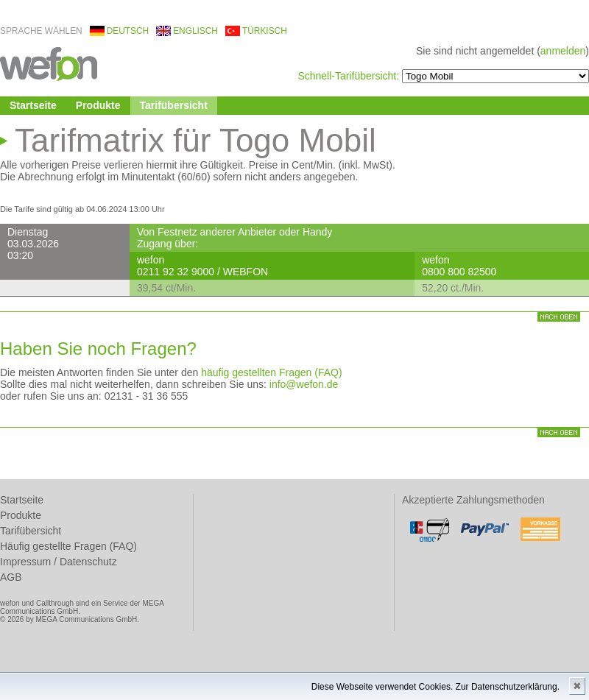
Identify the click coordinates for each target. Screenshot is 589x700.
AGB (11, 577)
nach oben (559, 317)
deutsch (128, 31)
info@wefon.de (304, 384)
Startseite (33, 105)
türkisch (265, 31)
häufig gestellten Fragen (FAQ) (271, 372)
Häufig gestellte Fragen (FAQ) (68, 546)
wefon (49, 63)
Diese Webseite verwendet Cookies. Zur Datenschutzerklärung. (435, 687)
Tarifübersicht (174, 105)
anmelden (563, 51)
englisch (195, 31)
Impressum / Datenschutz (59, 562)
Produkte (98, 105)
